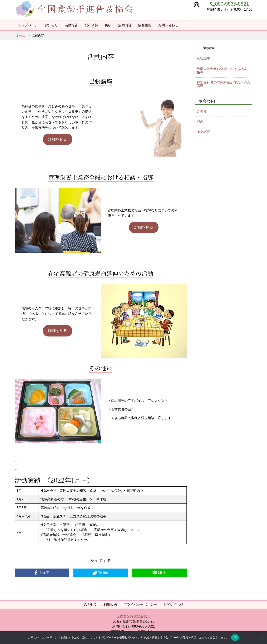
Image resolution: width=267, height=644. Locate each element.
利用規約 (110, 604)
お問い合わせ (168, 25)
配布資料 (91, 25)
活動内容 (125, 25)
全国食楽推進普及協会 (133, 616)
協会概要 (145, 25)
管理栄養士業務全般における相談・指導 (223, 71)
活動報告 (71, 25)
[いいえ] (262, 638)
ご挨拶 (202, 111)
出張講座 (203, 59)
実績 (108, 25)
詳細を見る (58, 139)
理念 (200, 122)
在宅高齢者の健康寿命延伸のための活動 (223, 84)
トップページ (28, 25)
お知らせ (51, 25)
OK (235, 637)
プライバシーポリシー (140, 604)
